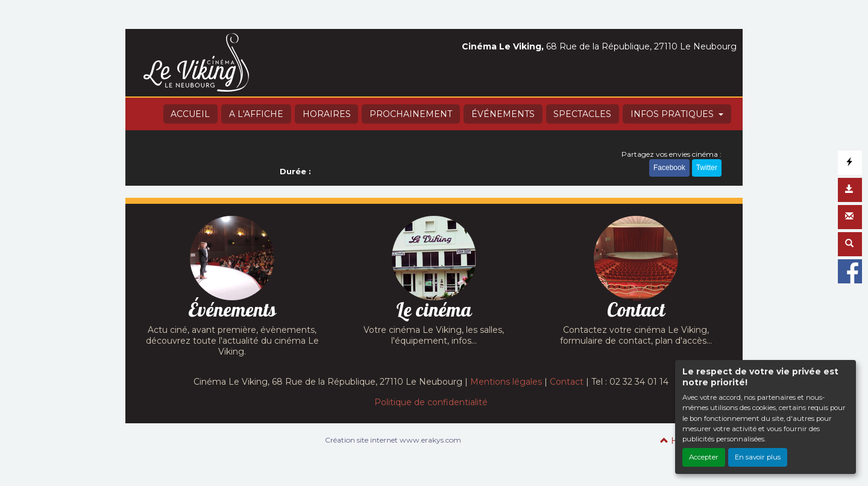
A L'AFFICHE (256, 114)
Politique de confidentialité (431, 402)
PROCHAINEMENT (411, 114)
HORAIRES (327, 114)
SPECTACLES (582, 114)
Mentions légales (506, 382)
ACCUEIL (190, 114)
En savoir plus (758, 457)
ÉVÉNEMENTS (503, 114)
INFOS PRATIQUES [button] (673, 114)
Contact (567, 382)
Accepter (704, 457)
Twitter (707, 168)
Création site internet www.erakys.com (393, 440)
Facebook (669, 168)
